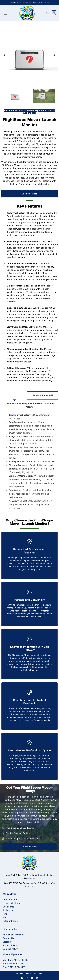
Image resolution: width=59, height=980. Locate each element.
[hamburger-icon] (6, 14)
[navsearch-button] (49, 13)
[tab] (14, 396)
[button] (5, 55)
